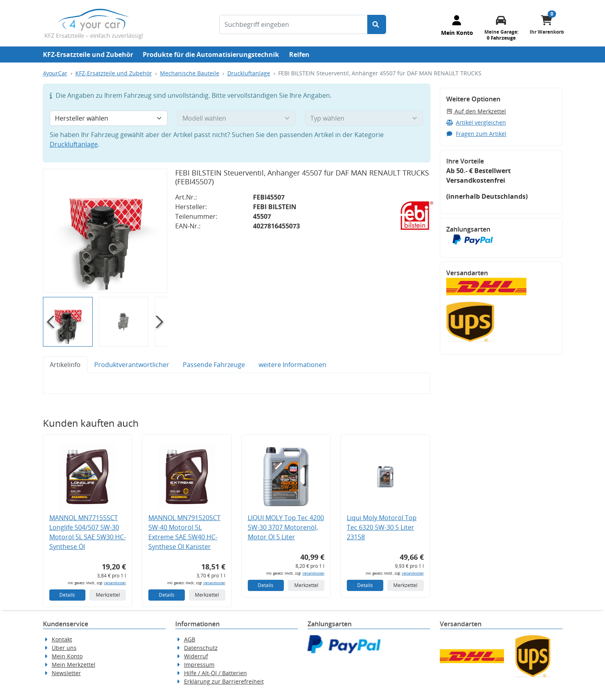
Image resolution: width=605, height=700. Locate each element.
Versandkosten (115, 583)
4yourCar (55, 73)
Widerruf (196, 656)
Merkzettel (108, 595)
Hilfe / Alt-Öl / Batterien (215, 673)
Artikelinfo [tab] (65, 365)
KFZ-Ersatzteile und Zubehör (88, 54)
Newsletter (66, 673)
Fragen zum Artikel (477, 134)
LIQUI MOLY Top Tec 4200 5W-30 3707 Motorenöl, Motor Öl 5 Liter (286, 527)
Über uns (64, 648)
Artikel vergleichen (476, 122)
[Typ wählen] (364, 118)
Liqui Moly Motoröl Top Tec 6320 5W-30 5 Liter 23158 (382, 527)
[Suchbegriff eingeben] (293, 24)
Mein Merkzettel (74, 665)
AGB (190, 639)
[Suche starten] (377, 24)
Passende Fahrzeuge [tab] (214, 365)
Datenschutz (201, 648)
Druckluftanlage (249, 73)
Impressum (199, 665)
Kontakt (62, 639)
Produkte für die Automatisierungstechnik (211, 54)
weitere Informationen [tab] (292, 365)
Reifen (299, 54)
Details (67, 595)
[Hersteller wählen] (109, 118)
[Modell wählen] (236, 118)
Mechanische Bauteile (190, 73)
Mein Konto (67, 656)
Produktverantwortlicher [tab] (132, 365)
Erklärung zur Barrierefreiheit (224, 681)
